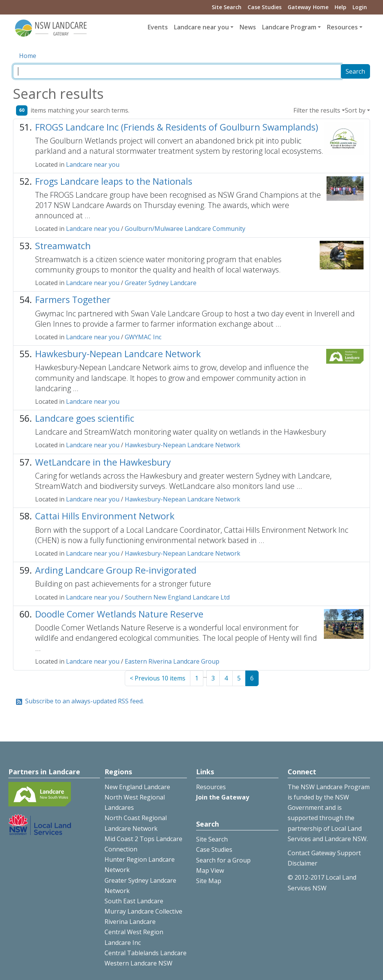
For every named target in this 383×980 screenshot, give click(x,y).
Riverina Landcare (130, 922)
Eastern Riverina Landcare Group (172, 661)
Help (340, 7)
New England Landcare (137, 787)
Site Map (209, 881)
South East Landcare (134, 901)
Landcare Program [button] (289, 27)
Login (360, 7)
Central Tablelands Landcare (146, 953)
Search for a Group (223, 860)
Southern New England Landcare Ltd (177, 597)
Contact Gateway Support (324, 853)
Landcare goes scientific (85, 418)
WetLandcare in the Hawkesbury (103, 462)
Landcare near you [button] (201, 27)
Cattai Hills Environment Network (105, 516)
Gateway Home (308, 7)
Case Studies (265, 7)
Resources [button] (342, 27)
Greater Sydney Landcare (161, 283)
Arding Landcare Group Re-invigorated (116, 570)
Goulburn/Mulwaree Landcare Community (185, 229)
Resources (211, 787)
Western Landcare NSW (138, 963)
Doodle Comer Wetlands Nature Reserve (119, 614)
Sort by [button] (355, 110)
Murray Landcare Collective (143, 911)
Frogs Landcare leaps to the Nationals (114, 181)
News (248, 27)
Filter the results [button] (317, 110)
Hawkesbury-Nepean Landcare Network (118, 354)
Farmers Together (73, 300)
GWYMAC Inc (143, 337)
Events (158, 27)
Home (28, 56)
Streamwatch (63, 246)
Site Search (227, 7)
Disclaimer (303, 863)
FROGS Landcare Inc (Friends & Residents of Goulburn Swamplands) (177, 127)
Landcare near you (93, 164)
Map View (210, 870)
